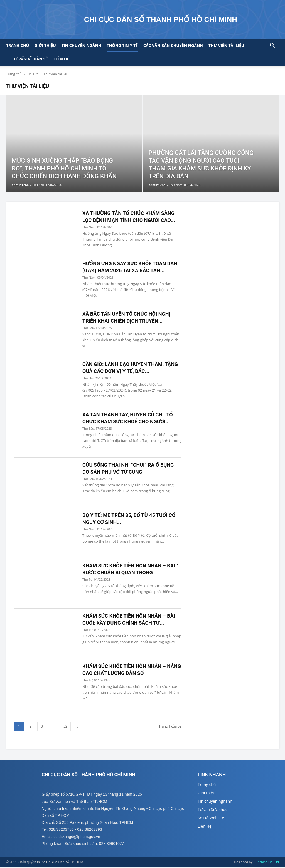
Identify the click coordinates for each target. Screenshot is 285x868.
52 (65, 726)
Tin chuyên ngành (81, 45)
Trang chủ (18, 45)
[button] (272, 46)
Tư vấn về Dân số (30, 59)
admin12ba (20, 185)
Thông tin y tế (122, 45)
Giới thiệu (45, 45)
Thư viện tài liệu (226, 45)
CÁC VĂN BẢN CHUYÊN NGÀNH (173, 45)
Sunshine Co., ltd (266, 863)
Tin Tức (33, 74)
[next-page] (78, 726)
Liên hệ (62, 59)
